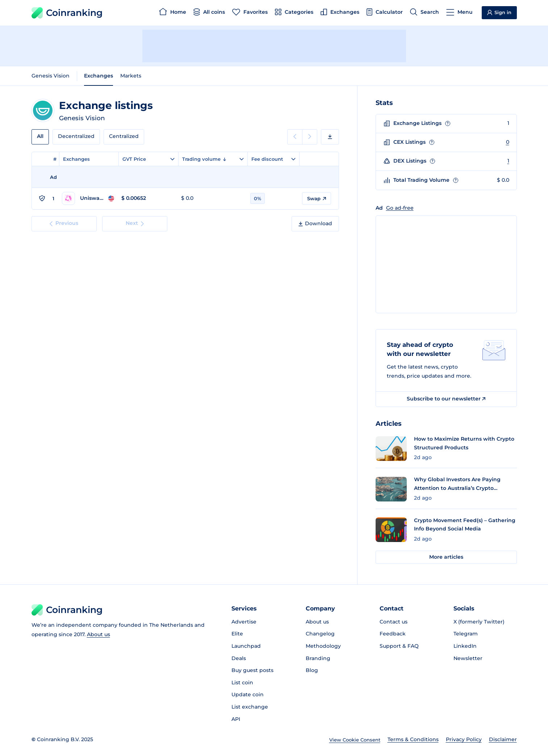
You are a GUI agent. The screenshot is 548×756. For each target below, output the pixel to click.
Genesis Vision (51, 76)
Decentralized (76, 136)
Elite (237, 634)
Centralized (124, 136)
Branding (318, 658)
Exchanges (99, 76)
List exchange (250, 707)
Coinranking (67, 13)
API (236, 719)
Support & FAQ (399, 646)
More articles (446, 557)
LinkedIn (465, 646)
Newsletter (468, 658)
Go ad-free (400, 208)
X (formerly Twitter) (479, 622)
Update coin (248, 694)
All (40, 136)
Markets (131, 76)
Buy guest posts (252, 670)
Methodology (323, 646)
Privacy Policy (464, 739)
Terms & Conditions (413, 739)
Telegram (466, 634)
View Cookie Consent (355, 740)
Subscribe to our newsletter (446, 399)
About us (99, 634)
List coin (242, 682)
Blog (312, 670)
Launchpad (246, 646)
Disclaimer (503, 739)
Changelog (320, 634)
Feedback (393, 634)
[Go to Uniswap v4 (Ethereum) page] (88, 198)
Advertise (244, 622)
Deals (239, 658)
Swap (317, 198)
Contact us (394, 622)
